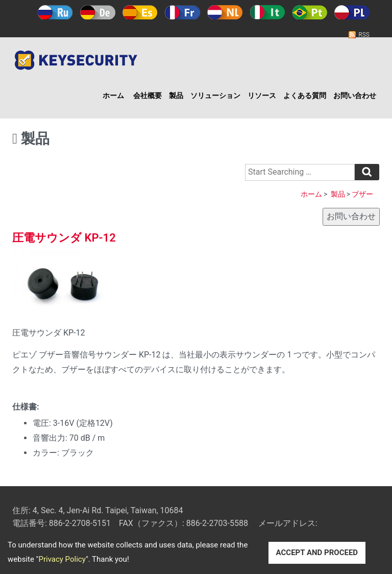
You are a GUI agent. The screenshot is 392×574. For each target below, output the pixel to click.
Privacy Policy (62, 559)
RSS (364, 35)
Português (310, 12)
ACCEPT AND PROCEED (317, 553)
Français (182, 12)
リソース (262, 95)
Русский (55, 12)
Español (140, 12)
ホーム (113, 95)
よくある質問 (305, 95)
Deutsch (98, 12)
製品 (176, 95)
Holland (225, 12)
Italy (267, 12)
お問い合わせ (355, 95)
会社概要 (148, 95)
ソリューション (215, 95)
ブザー (362, 194)
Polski (352, 12)
